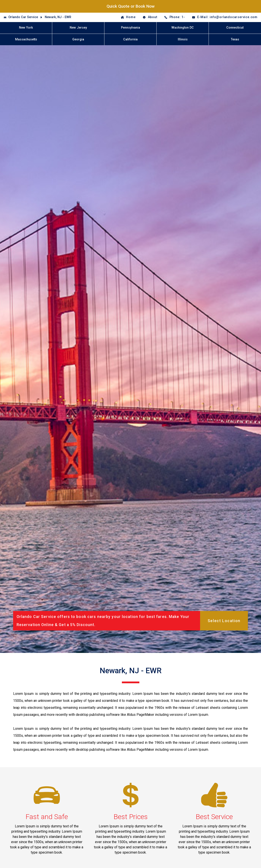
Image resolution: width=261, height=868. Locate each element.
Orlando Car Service (23, 17)
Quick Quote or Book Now (131, 6)
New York (26, 28)
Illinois (183, 39)
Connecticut (235, 28)
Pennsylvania (130, 28)
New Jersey (78, 28)
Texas (235, 39)
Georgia (78, 39)
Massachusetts (26, 39)
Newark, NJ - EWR (58, 17)
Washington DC (183, 28)
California (130, 39)
